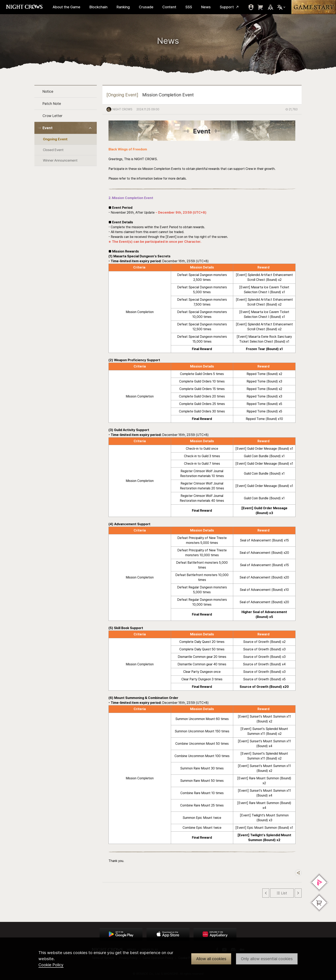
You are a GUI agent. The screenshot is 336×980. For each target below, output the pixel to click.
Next (298, 893)
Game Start (314, 7)
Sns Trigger (270, 7)
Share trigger (298, 873)
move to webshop (261, 7)
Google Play (121, 934)
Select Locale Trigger (281, 7)
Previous (266, 893)
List (284, 893)
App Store (168, 934)
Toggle (90, 128)
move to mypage (251, 7)
